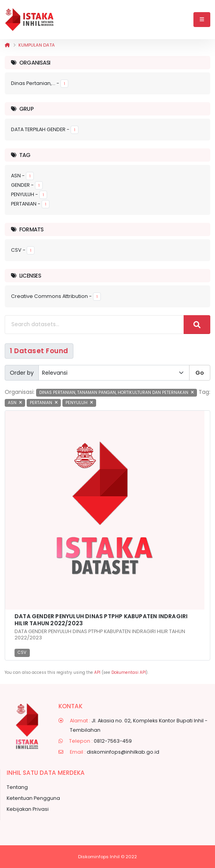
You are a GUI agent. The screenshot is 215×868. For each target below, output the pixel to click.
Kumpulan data (37, 45)
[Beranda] (7, 45)
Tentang (17, 787)
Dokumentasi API (129, 672)
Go (200, 373)
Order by (22, 373)
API (97, 672)
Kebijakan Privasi (28, 809)
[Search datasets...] (94, 325)
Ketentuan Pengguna (33, 798)
